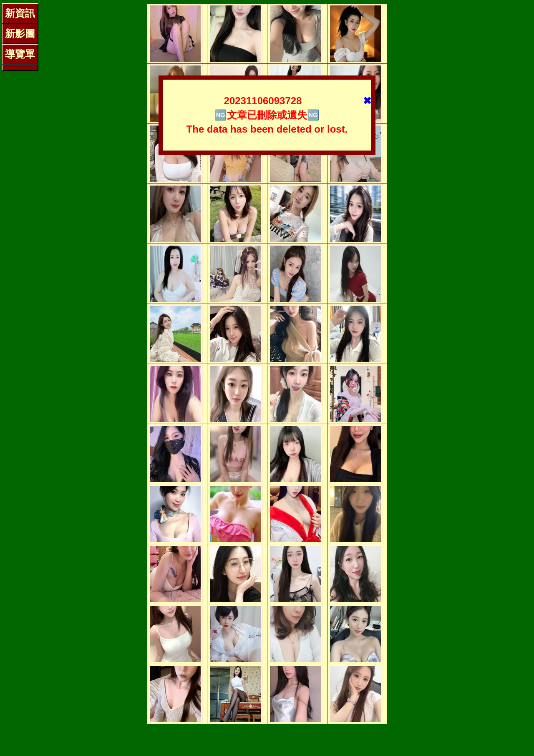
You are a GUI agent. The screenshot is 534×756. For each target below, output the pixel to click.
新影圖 (20, 34)
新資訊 (20, 13)
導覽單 (20, 54)
